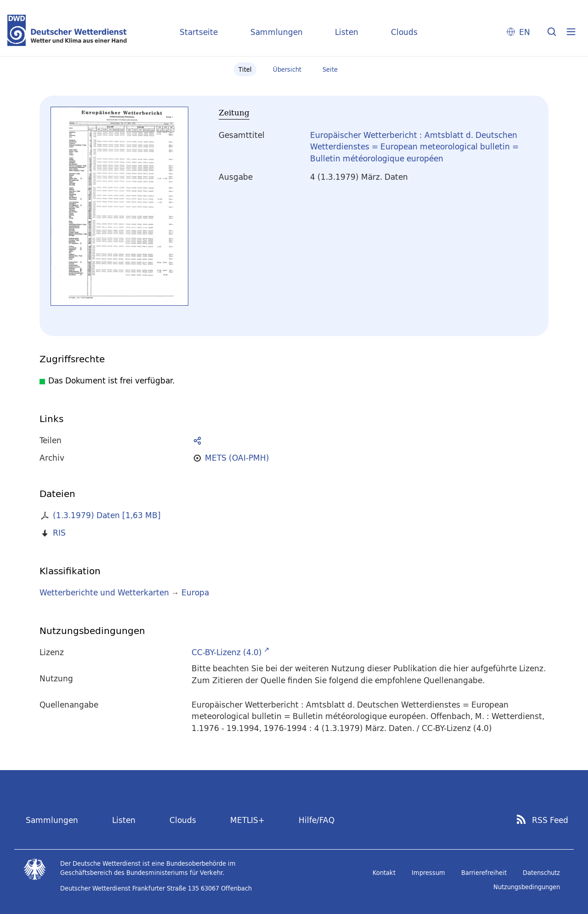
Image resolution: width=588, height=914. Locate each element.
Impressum (428, 873)
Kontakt (384, 873)
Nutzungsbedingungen (527, 887)
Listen (347, 32)
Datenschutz (541, 873)
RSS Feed (550, 820)
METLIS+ (247, 820)
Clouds (404, 32)
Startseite (199, 32)
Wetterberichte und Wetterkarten (104, 592)
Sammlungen (277, 32)
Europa (195, 592)
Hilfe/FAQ (317, 820)
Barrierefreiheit (484, 873)
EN (525, 32)
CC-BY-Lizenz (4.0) (227, 652)
